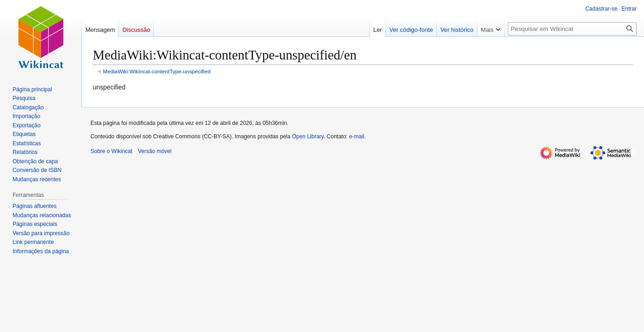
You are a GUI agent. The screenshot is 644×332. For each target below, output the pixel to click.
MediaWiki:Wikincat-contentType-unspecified (157, 71)
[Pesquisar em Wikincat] (572, 29)
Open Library (307, 136)
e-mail (357, 136)
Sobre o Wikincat (111, 151)
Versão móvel (155, 151)
